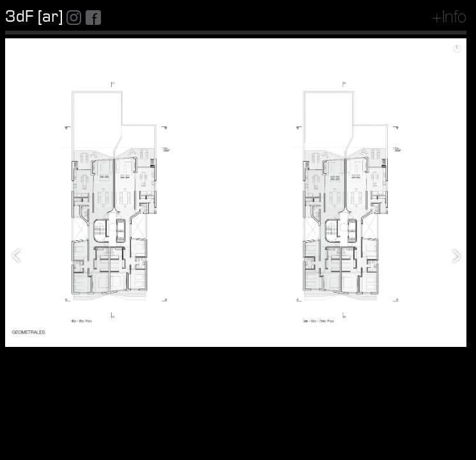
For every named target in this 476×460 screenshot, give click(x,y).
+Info (449, 19)
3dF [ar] (34, 17)
